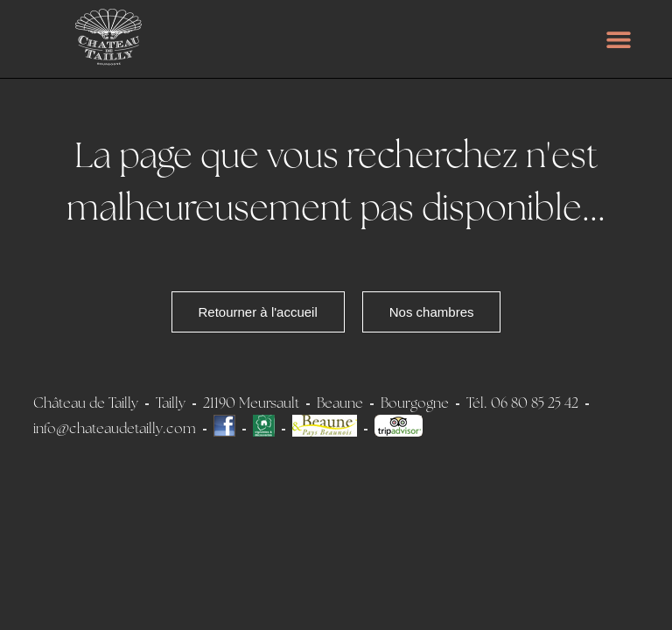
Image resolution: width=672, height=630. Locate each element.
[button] (619, 39)
